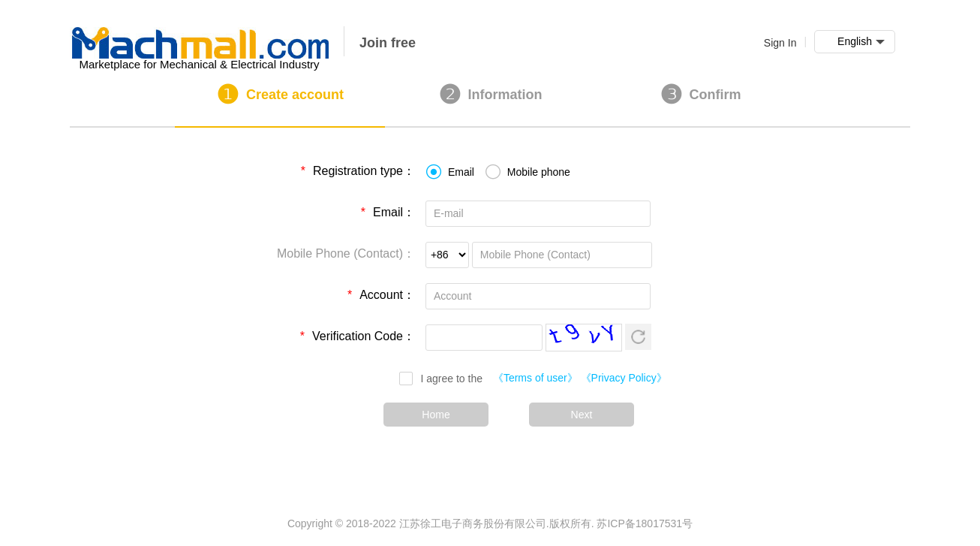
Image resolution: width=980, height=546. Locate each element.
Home (436, 415)
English (861, 42)
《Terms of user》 (535, 378)
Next (582, 415)
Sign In (780, 43)
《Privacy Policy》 (624, 378)
